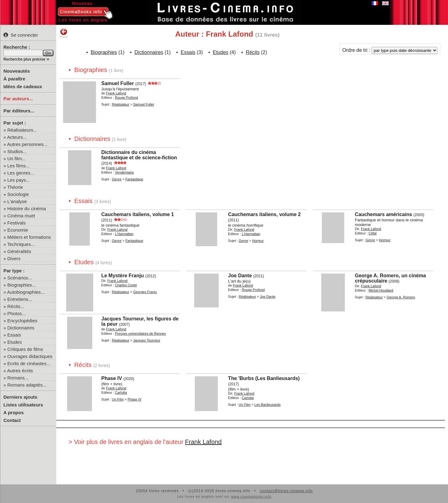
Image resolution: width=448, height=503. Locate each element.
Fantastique (134, 179)
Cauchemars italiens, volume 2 (264, 214)
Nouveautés (17, 71)
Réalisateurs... (22, 130)
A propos (14, 412)
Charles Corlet (126, 285)
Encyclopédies (23, 321)
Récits (253, 52)
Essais (14, 335)
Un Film (118, 399)
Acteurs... (17, 137)
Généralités (19, 251)
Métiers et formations (29, 237)
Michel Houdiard (381, 290)
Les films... (19, 166)
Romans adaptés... (27, 385)
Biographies (104, 52)
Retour (64, 33)
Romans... (18, 378)
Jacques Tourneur (146, 340)
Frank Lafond (116, 93)
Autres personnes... (27, 144)
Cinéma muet (21, 216)
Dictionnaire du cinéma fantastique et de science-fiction (139, 155)
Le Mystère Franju (123, 276)
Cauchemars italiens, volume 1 (138, 214)
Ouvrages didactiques (30, 356)
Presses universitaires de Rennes (140, 333)
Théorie (15, 187)
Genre (117, 179)
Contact (12, 420)
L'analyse (17, 201)
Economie (18, 230)
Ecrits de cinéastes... (29, 363)
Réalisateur (121, 104)
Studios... (17, 151)
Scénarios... (20, 278)
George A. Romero (401, 297)
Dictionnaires (21, 328)
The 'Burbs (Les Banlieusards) (264, 378)
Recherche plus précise (24, 59)
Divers (14, 258)
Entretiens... (20, 299)
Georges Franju (145, 292)
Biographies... (22, 285)
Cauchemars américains (383, 214)
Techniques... (21, 244)
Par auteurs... (18, 99)
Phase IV (112, 378)
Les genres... (21, 173)
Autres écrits (20, 371)
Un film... (17, 159)
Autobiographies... (26, 292)
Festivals (17, 223)
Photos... (17, 313)
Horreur (258, 241)
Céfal (373, 233)
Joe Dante (240, 276)
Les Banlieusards (267, 405)
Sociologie (18, 194)
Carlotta (121, 392)
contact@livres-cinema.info (286, 491)
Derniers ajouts (20, 397)
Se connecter (21, 35)
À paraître (14, 79)
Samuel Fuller (118, 83)
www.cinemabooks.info (251, 496)
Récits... (16, 306)
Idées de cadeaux (23, 86)
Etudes (15, 342)
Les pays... (19, 180)
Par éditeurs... (19, 111)
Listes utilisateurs (23, 405)
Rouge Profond (126, 97)
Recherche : (17, 47)
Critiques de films (25, 349)
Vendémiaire (124, 172)
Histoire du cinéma (27, 208)
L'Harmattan (124, 234)
